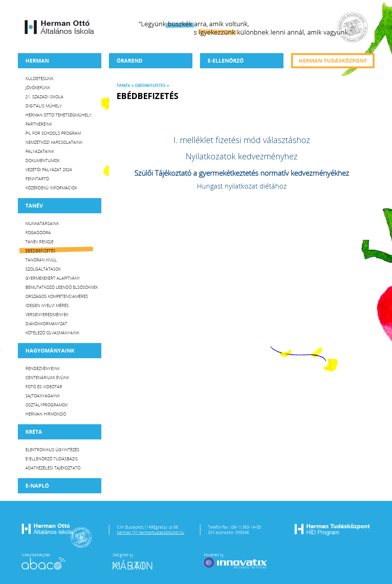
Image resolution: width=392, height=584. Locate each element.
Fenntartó (37, 179)
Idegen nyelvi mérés (47, 305)
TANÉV (34, 205)
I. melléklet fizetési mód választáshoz (242, 140)
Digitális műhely (44, 106)
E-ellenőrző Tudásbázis (52, 459)
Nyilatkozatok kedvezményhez (242, 156)
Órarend (129, 61)
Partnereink (39, 124)
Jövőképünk (38, 87)
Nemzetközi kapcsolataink (54, 142)
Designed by (137, 561)
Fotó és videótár (44, 386)
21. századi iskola (44, 97)
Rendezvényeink (43, 368)
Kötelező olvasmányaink (52, 333)
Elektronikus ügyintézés (52, 449)
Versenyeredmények (47, 314)
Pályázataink (40, 151)
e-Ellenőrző (226, 61)
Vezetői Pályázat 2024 (49, 169)
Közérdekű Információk (51, 188)
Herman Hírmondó (46, 414)
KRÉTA (34, 432)
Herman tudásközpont (333, 61)
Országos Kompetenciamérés (57, 296)
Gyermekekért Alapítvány (53, 278)
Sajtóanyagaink (43, 396)
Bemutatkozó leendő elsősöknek (62, 287)
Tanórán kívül (41, 260)
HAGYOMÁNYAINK (50, 350)
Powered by (236, 561)
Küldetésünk (39, 78)
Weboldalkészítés (43, 561)
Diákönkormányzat (46, 323)
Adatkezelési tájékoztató (53, 468)
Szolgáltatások (43, 269)
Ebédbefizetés (40, 251)
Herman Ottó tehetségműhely (58, 115)
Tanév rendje (39, 242)
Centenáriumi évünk (47, 377)
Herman (37, 61)
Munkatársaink (42, 223)
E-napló (37, 486)
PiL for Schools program (53, 133)
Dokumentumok (43, 160)
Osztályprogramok (46, 405)
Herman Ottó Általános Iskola (60, 27)
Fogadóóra (38, 232)
